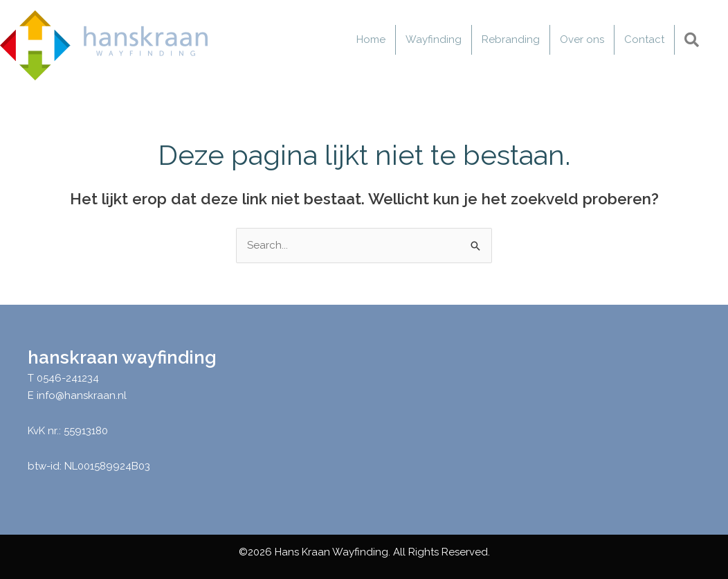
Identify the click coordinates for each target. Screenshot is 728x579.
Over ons (582, 39)
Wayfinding (434, 39)
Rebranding (511, 39)
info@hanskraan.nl (82, 395)
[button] (694, 41)
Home (371, 39)
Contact (644, 39)
